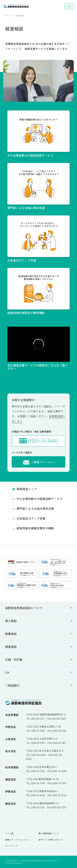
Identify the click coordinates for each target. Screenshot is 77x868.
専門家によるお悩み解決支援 (35, 509)
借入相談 (38, 621)
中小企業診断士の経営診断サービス (40, 499)
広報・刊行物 (38, 660)
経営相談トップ (27, 489)
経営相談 (38, 647)
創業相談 (38, 634)
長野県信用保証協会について (38, 608)
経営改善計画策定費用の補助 (35, 528)
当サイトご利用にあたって (51, 840)
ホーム (8, 15)
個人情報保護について (49, 833)
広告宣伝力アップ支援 (31, 518)
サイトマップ (11, 846)
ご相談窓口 (38, 686)
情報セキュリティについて (17, 840)
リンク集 (9, 833)
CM (38, 673)
